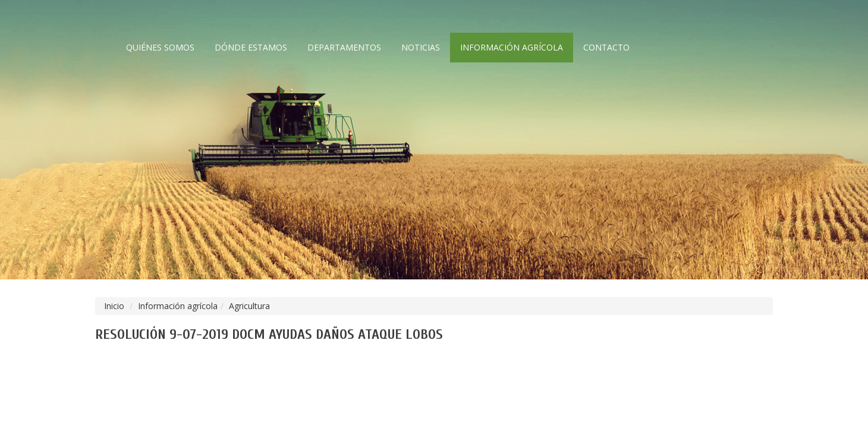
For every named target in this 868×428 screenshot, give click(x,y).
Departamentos (344, 47)
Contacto (606, 47)
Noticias (421, 47)
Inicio (114, 306)
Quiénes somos (160, 47)
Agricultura (249, 306)
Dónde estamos (251, 47)
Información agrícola (512, 47)
